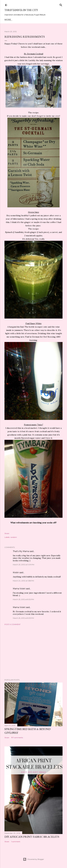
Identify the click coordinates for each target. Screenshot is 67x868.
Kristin (16, 572)
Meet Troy (19, 20)
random (14, 537)
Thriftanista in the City (21, 10)
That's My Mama (21, 551)
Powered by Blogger (33, 859)
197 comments (17, 738)
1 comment (16, 842)
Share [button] (7, 533)
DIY (36, 20)
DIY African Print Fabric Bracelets (32, 837)
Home (8, 20)
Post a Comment (12, 624)
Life (48, 20)
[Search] (61, 4)
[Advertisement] (33, 652)
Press (55, 20)
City (41, 20)
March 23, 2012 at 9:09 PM (24, 565)
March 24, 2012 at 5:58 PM (23, 581)
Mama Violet (19, 589)
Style (29, 20)
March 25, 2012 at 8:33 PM (23, 618)
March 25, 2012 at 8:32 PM (23, 599)
